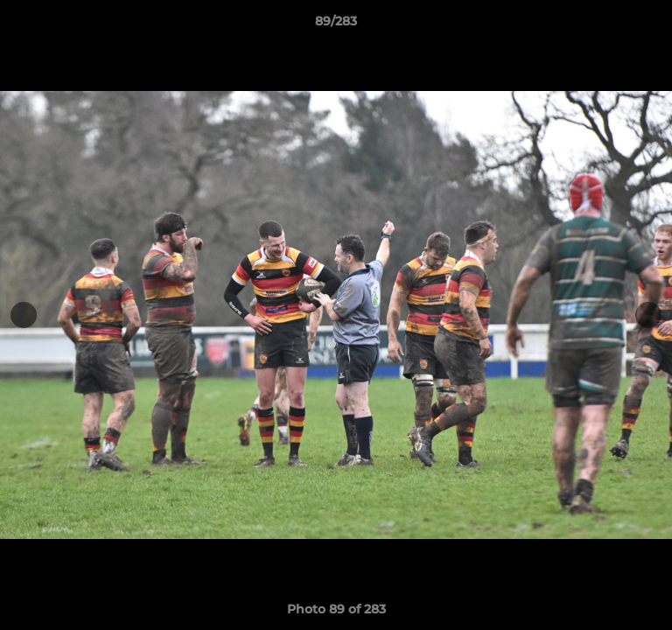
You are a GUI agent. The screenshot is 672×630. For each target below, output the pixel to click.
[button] (651, 25)
